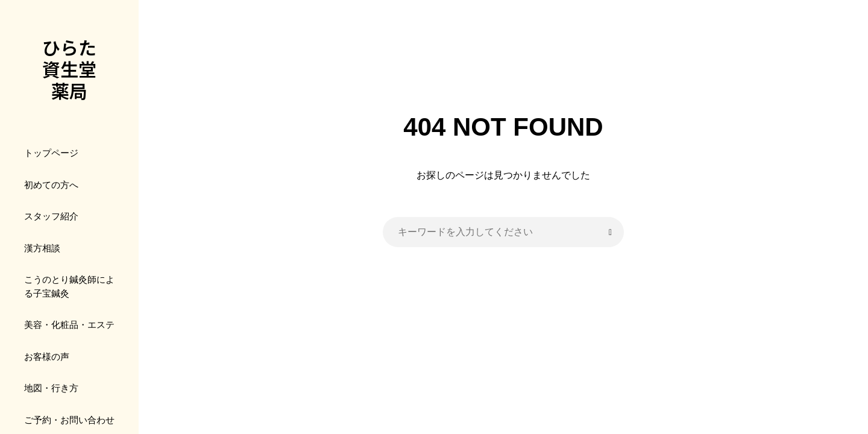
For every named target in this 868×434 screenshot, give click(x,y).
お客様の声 (47, 357)
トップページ (51, 153)
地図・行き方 (51, 388)
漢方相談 (42, 248)
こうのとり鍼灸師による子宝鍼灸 (69, 286)
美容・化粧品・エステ (69, 325)
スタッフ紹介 (51, 216)
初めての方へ (51, 185)
